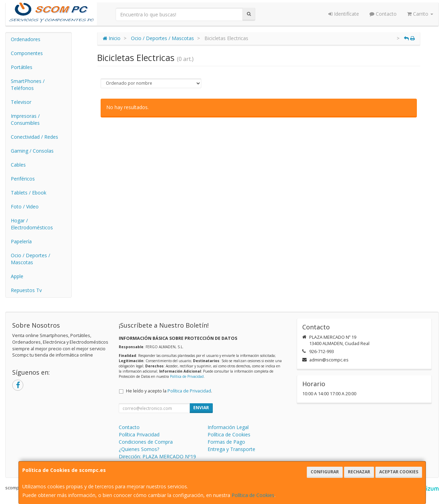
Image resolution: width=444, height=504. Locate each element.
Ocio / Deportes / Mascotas (30, 259)
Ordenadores (26, 39)
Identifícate (344, 14)
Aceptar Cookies (399, 472)
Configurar (325, 472)
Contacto (383, 14)
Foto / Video (25, 207)
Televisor (21, 102)
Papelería (21, 241)
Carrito (420, 14)
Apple (17, 276)
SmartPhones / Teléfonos (28, 85)
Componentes (27, 53)
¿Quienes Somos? (139, 449)
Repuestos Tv (26, 290)
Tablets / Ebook (29, 193)
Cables (18, 165)
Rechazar (359, 472)
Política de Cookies (253, 495)
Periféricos (23, 179)
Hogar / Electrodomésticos (32, 224)
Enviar (201, 408)
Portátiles (22, 67)
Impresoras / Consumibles (25, 119)
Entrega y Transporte (231, 449)
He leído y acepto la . (169, 391)
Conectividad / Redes (34, 137)
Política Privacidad (139, 434)
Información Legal (228, 427)
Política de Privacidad (187, 376)
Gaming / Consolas (32, 151)
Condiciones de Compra (146, 442)
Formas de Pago (226, 442)
